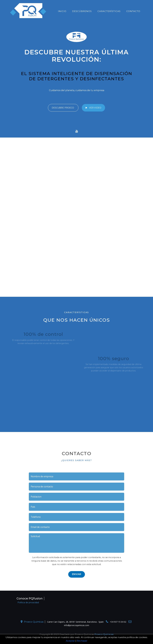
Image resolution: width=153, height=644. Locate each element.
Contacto (133, 11)
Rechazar (82, 641)
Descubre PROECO (63, 108)
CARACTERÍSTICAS (109, 11)
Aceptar (70, 641)
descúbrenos (82, 11)
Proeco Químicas (104, 634)
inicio (62, 11)
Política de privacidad (28, 602)
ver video (93, 108)
